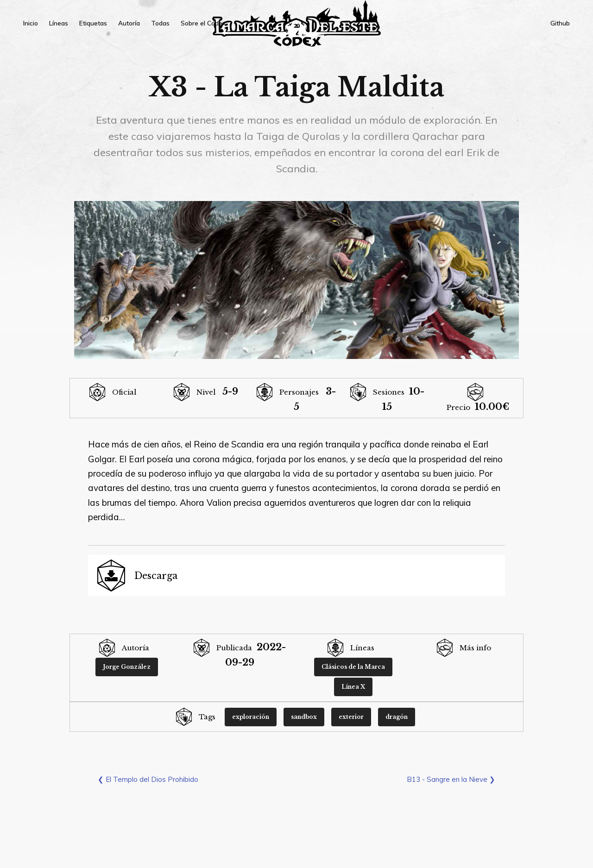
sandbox (304, 717)
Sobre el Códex (203, 23)
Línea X (353, 687)
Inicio (31, 23)
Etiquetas (93, 23)
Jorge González (127, 667)
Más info (475, 648)
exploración (251, 717)
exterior (351, 717)
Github (560, 23)
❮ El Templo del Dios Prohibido (148, 779)
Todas (160, 23)
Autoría (129, 23)
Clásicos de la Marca (353, 667)
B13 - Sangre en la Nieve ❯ (451, 779)
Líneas (59, 23)
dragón (397, 717)
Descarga (156, 576)
